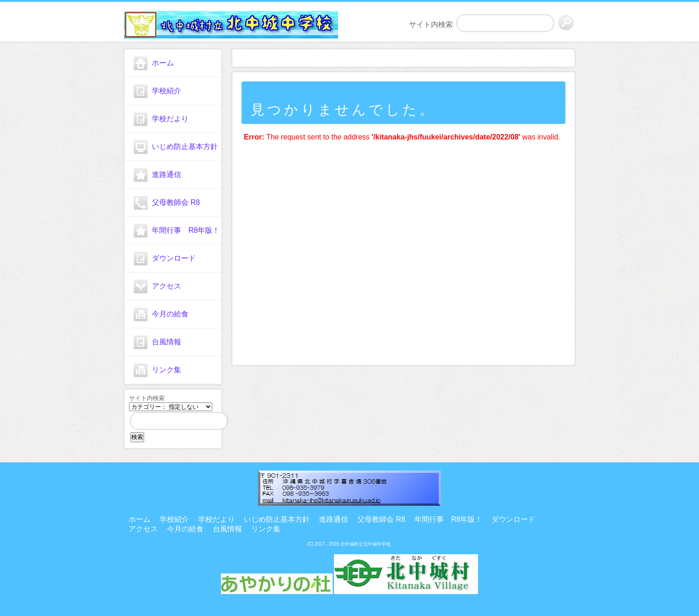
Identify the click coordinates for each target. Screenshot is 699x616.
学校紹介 (167, 91)
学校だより (170, 119)
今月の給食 (170, 314)
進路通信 (167, 174)
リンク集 (167, 370)
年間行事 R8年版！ (186, 230)
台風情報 (167, 342)
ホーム (163, 63)
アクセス (167, 286)
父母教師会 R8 (176, 202)
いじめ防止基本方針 (185, 147)
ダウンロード (174, 258)
